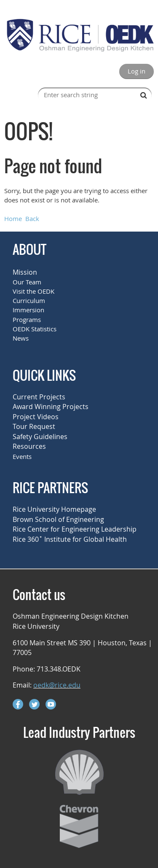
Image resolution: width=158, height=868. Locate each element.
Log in (137, 71)
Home (13, 218)
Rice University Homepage (54, 509)
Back (32, 218)
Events (22, 456)
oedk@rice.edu (57, 685)
